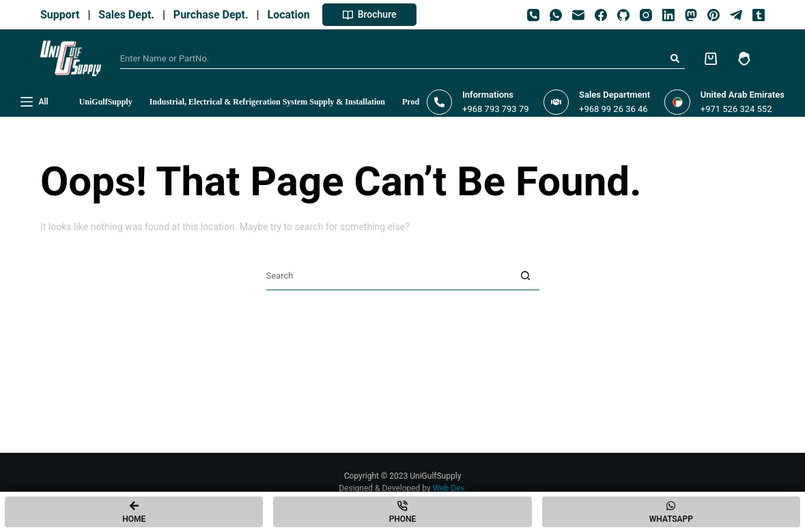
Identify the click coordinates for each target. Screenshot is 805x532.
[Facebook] (601, 15)
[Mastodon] (691, 15)
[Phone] (533, 15)
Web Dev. (450, 488)
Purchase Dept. (214, 15)
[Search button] (675, 59)
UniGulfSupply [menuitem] (106, 102)
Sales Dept (123, 15)
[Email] (578, 15)
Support (62, 15)
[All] (34, 102)
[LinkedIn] (668, 15)
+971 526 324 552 (736, 109)
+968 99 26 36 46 (613, 109)
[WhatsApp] (556, 15)
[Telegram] (736, 15)
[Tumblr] (759, 15)
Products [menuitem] (418, 102)
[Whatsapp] (671, 512)
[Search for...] (393, 59)
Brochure (370, 14)
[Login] (744, 59)
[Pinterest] (714, 15)
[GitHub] (623, 15)
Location (292, 15)
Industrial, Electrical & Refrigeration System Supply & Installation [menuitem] (267, 102)
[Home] (134, 512)
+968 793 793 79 (495, 109)
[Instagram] (646, 15)
